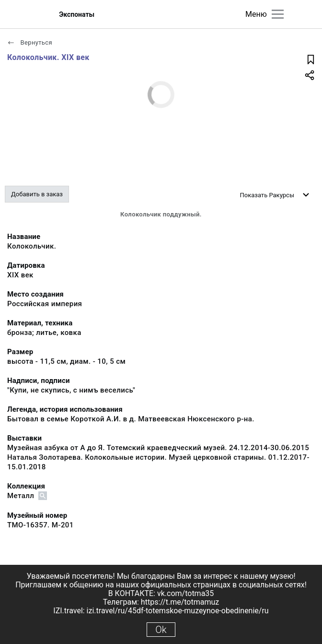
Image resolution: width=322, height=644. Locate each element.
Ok (161, 630)
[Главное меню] (278, 14)
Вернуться (30, 42)
